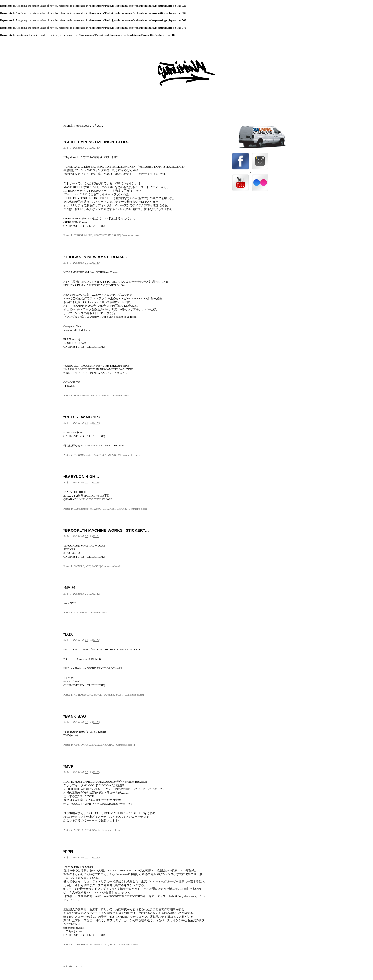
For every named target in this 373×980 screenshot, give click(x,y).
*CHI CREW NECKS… (83, 417)
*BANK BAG (75, 716)
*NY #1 (70, 588)
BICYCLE (79, 566)
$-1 (69, 148)
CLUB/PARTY (81, 509)
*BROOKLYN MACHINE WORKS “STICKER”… (106, 530)
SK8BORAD (108, 745)
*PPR (68, 851)
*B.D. (68, 634)
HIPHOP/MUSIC (83, 235)
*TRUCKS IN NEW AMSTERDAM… (95, 257)
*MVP (68, 766)
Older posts (73, 966)
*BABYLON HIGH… (81, 476)
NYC (98, 395)
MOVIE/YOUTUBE (84, 395)
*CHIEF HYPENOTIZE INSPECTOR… (97, 142)
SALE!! (116, 235)
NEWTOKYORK (102, 235)
